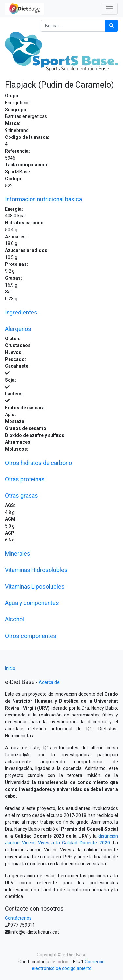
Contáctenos (18, 918)
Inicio (10, 668)
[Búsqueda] (112, 26)
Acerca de (49, 682)
